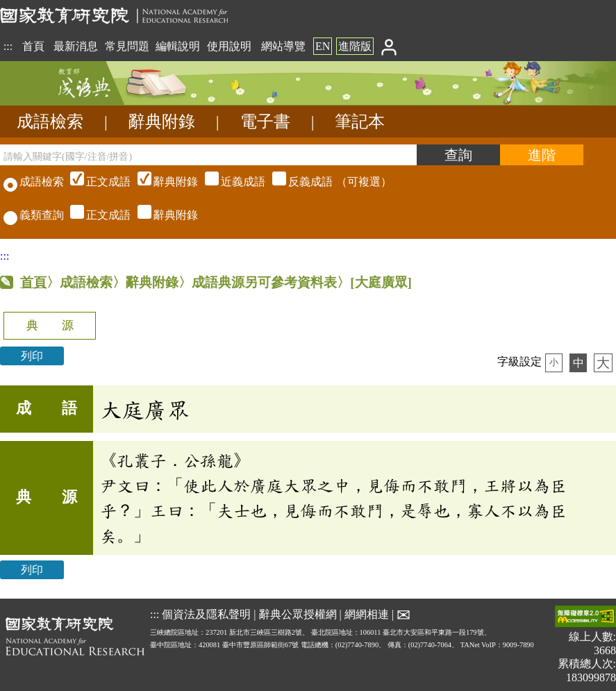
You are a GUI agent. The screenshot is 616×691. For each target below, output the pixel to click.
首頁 (33, 46)
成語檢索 (50, 122)
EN (323, 46)
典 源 (50, 325)
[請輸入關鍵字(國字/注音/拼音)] (208, 155)
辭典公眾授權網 (298, 614)
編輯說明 (178, 46)
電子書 (265, 122)
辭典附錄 (162, 122)
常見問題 (127, 46)
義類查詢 (34, 215)
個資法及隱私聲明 (206, 614)
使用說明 (229, 46)
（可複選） (229, 182)
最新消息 (76, 46)
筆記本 (360, 122)
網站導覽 (283, 46)
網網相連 (367, 614)
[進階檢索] (542, 155)
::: (8, 46)
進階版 (355, 46)
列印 (32, 356)
